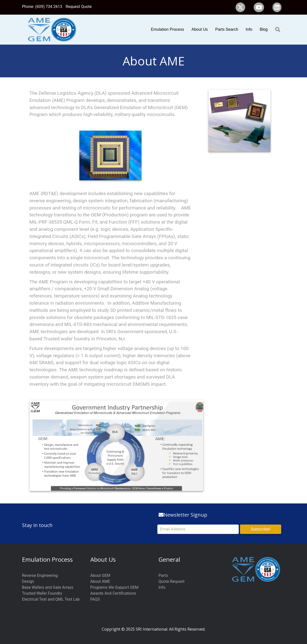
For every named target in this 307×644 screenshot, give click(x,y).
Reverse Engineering (40, 575)
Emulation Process (167, 29)
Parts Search (227, 29)
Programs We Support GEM (114, 587)
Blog (264, 29)
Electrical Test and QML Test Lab (51, 599)
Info (249, 29)
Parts (163, 575)
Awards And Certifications (113, 593)
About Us (200, 29)
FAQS (95, 599)
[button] (261, 529)
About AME (100, 581)
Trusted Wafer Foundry (42, 593)
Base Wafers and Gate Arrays (48, 587)
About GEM (100, 575)
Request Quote (79, 7)
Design (28, 581)
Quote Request (172, 581)
